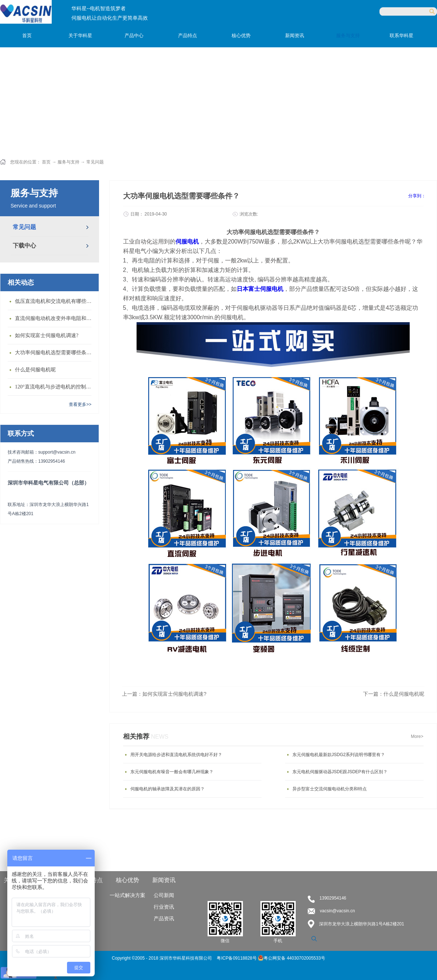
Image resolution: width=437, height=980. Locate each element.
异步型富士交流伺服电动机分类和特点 (330, 789)
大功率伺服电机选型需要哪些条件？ (55, 353)
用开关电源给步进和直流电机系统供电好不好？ (176, 755)
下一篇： (394, 694)
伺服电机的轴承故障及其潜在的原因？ (168, 789)
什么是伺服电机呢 (35, 370)
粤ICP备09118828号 (237, 958)
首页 (27, 35)
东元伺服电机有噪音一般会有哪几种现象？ (172, 772)
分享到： (417, 196)
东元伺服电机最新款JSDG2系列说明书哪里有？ (339, 755)
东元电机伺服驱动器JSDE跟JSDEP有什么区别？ (340, 772)
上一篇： (164, 694)
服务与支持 (68, 162)
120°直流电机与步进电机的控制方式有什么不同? (55, 387)
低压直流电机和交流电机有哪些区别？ (55, 301)
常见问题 (95, 162)
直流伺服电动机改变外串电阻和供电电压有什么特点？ (55, 318)
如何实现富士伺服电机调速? (47, 335)
